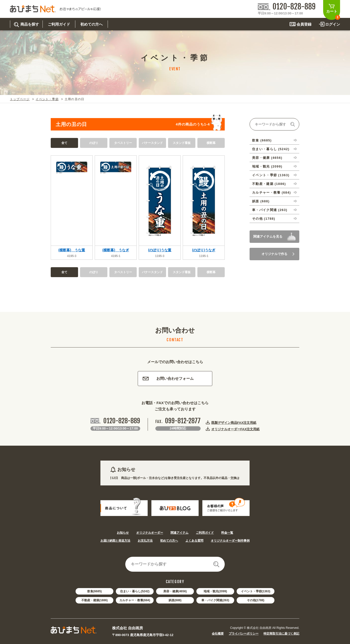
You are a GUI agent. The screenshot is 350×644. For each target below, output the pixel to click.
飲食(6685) (95, 591)
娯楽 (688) (261, 201)
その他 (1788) (264, 219)
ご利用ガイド (205, 533)
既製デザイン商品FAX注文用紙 (234, 423)
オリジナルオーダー (150, 533)
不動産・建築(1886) (95, 600)
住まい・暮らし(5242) (135, 591)
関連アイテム (179, 533)
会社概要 (218, 634)
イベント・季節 (47, 99)
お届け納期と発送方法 (115, 541)
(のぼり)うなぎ (204, 250)
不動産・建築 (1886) (269, 184)
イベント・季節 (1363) (271, 175)
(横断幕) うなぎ (116, 250)
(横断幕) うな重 (72, 250)
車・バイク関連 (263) (270, 210)
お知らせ (123, 533)
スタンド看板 (182, 143)
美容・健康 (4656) (267, 158)
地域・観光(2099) (215, 591)
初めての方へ (169, 541)
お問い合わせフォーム (168, 378)
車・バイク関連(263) (215, 600)
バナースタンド (152, 143)
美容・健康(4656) (175, 591)
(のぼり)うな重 (160, 250)
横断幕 (211, 143)
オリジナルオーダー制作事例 (230, 541)
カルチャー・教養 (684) (271, 193)
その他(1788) (256, 600)
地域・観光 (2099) (267, 166)
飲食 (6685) (262, 140)
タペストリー (123, 143)
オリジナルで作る (278, 254)
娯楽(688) (175, 600)
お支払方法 (145, 541)
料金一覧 (227, 533)
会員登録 (304, 24)
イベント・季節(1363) (256, 591)
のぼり (94, 143)
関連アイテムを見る (268, 236)
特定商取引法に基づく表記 (281, 634)
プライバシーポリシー (244, 634)
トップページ (20, 99)
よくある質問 (194, 541)
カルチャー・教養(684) (135, 600)
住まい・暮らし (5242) (271, 149)
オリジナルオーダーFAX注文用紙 (235, 429)
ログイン (333, 24)
